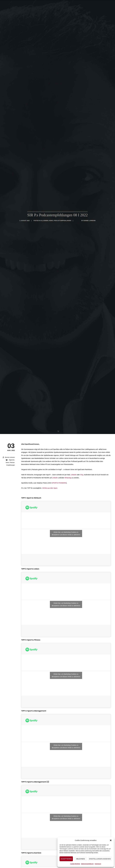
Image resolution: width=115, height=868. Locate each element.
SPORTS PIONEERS (59, 483)
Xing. (82, 475)
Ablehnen (80, 859)
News (7, 463)
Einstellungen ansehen (100, 859)
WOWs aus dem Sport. (50, 488)
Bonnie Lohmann (10, 457)
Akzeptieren (66, 859)
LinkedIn (55, 478)
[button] (111, 840)
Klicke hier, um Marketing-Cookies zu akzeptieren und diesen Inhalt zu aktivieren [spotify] (66, 533)
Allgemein (12, 460)
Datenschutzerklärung (87, 864)
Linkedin (74, 475)
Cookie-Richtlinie (75, 864)
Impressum (98, 864)
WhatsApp (68, 478)
